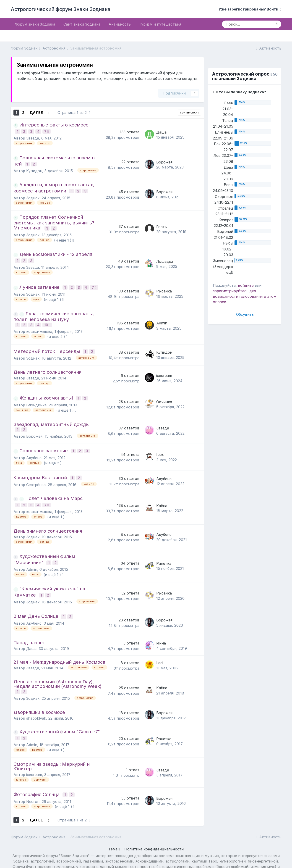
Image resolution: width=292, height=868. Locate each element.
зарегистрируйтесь (231, 291)
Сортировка (189, 113)
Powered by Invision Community (146, 861)
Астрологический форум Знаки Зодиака (61, 9)
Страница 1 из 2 (74, 113)
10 (48, 317)
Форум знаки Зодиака (35, 24)
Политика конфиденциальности (154, 827)
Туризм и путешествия (160, 24)
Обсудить (245, 314)
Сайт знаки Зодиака (82, 24)
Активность (120, 24)
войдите (246, 285)
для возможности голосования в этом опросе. (245, 296)
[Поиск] (247, 24)
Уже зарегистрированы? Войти (250, 9)
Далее (36, 113)
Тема (114, 827)
